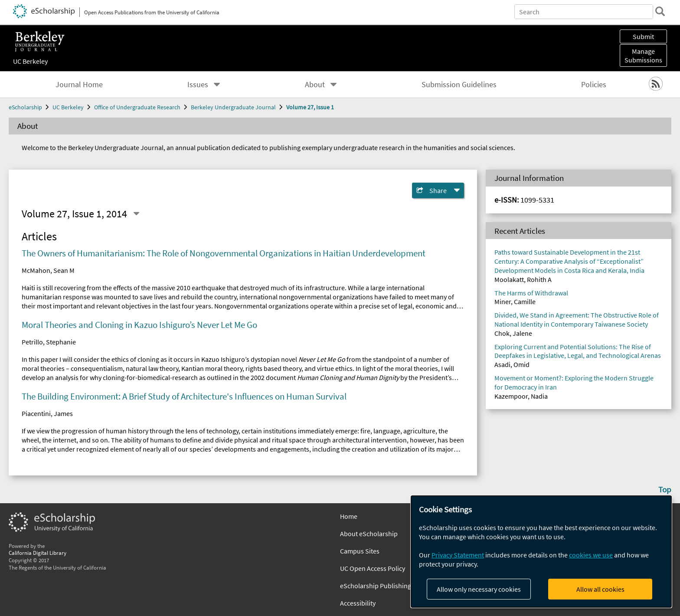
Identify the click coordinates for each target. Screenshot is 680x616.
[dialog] (541, 552)
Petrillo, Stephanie (49, 342)
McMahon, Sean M (48, 270)
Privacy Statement (458, 555)
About (315, 85)
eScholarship (25, 107)
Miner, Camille (515, 301)
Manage (643, 56)
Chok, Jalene (513, 333)
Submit (643, 36)
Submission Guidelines (459, 85)
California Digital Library (38, 553)
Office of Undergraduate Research (137, 107)
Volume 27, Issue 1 (310, 107)
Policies (594, 85)
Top (665, 489)
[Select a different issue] (136, 214)
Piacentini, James (47, 413)
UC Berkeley (30, 61)
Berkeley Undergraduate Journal (233, 107)
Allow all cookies (600, 589)
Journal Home (79, 85)
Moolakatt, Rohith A (523, 279)
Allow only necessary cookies (479, 589)
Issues (198, 85)
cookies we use (591, 555)
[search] (660, 11)
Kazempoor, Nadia (521, 396)
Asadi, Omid (512, 364)
